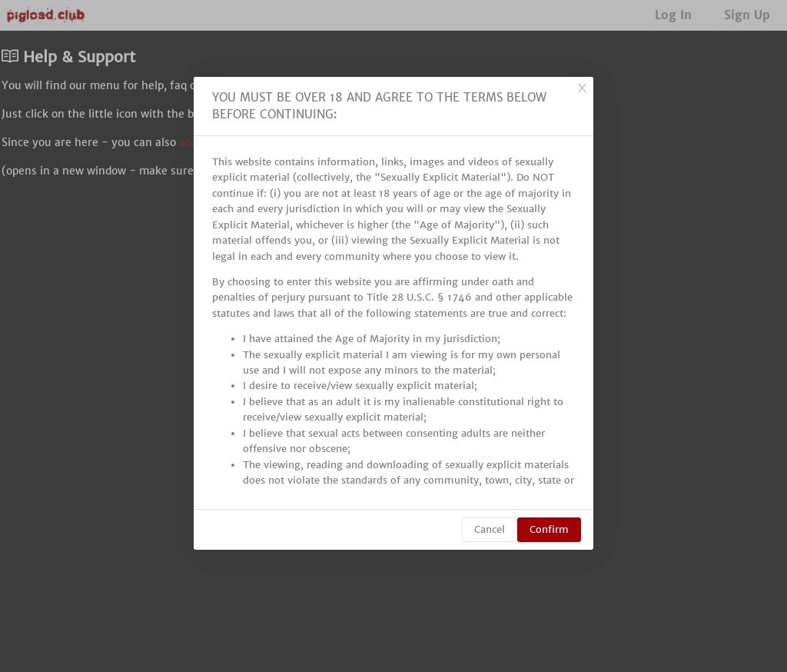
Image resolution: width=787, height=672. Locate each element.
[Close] (582, 88)
